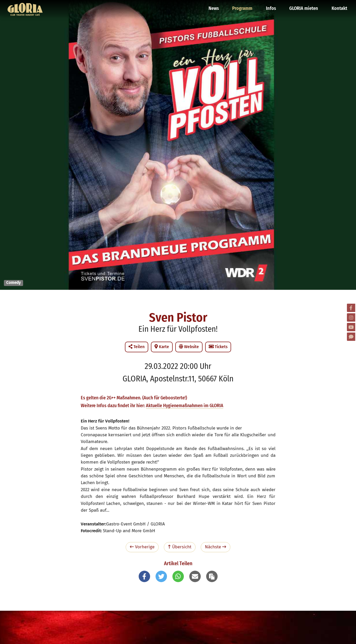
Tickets (218, 347)
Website (189, 347)
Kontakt (339, 6)
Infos (272, 6)
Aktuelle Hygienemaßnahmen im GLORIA (185, 406)
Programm (244, 6)
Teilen (137, 347)
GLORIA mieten (304, 6)
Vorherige (142, 547)
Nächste (216, 547)
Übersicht (180, 547)
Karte (162, 347)
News (216, 6)
